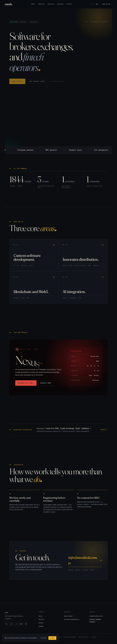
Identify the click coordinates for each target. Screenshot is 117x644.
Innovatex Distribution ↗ (72, 619)
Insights (60, 4)
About (33, 4)
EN (97, 4)
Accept (52, 638)
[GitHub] (26, 624)
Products (41, 4)
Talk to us (106, 4)
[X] (7, 624)
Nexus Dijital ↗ (69, 616)
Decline (43, 638)
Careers (41, 623)
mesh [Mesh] (8, 4)
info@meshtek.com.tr (85, 562)
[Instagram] (11, 624)
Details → (104, 431)
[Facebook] (16, 624)
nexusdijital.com (26, 385)
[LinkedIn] (21, 624)
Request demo (46, 385)
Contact (69, 4)
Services (51, 4)
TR (92, 4)
